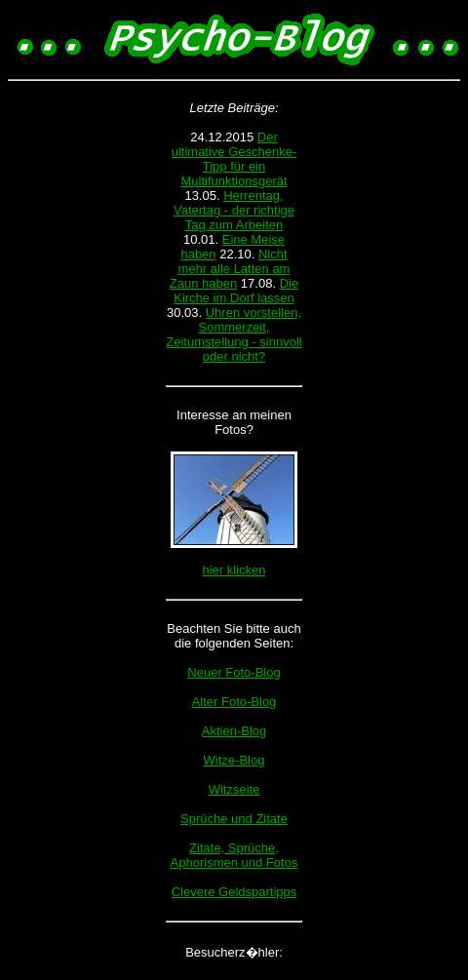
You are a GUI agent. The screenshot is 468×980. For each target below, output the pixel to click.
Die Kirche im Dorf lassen (236, 291)
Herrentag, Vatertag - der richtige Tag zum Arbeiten (234, 210)
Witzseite (234, 789)
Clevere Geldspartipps (234, 892)
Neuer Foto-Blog (234, 672)
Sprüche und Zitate (234, 819)
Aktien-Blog (234, 731)
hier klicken (234, 570)
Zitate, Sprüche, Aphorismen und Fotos (234, 855)
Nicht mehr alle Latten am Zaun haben (230, 269)
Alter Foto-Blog (234, 702)
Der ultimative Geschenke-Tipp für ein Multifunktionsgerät (234, 159)
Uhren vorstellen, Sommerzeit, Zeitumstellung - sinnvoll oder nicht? (234, 334)
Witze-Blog (234, 760)
